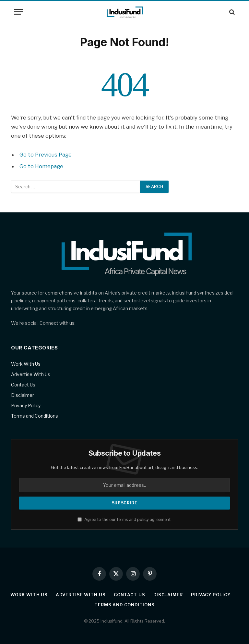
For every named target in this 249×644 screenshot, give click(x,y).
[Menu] (18, 12)
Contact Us (23, 385)
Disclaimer (23, 395)
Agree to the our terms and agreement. (124, 519)
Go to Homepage (41, 166)
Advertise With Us (31, 374)
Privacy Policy (26, 405)
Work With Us (26, 364)
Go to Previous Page (46, 155)
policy (143, 519)
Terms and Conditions (35, 416)
